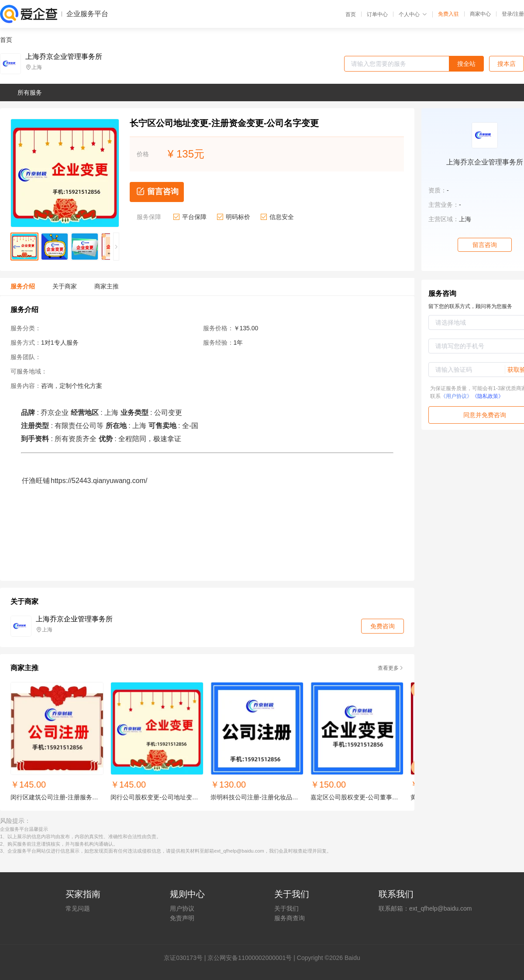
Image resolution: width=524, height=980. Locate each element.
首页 (351, 14)
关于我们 (286, 908)
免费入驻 (448, 14)
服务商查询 (290, 918)
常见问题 (78, 908)
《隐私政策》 (488, 396)
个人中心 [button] (413, 14)
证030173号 (186, 958)
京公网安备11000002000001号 (250, 958)
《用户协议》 (456, 396)
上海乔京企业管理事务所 (64, 57)
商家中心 (480, 14)
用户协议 (182, 908)
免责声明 (182, 918)
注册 (519, 14)
